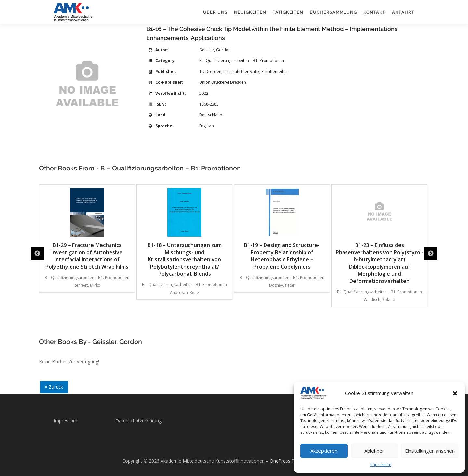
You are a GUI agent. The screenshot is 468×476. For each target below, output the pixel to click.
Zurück (54, 387)
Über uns (215, 12)
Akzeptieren (324, 451)
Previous (37, 254)
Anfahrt (403, 12)
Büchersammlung (333, 12)
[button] (455, 393)
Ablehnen (375, 451)
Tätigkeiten (288, 12)
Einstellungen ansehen (430, 451)
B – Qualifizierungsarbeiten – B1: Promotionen (242, 61)
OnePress (280, 461)
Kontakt (374, 12)
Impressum (381, 464)
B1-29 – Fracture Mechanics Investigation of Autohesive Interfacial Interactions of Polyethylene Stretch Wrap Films (87, 229)
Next (431, 254)
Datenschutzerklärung (138, 421)
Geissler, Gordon (215, 50)
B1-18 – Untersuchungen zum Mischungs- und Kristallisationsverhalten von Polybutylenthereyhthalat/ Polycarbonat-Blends (185, 233)
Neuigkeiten (250, 12)
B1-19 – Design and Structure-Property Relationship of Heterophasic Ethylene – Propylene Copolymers (282, 229)
